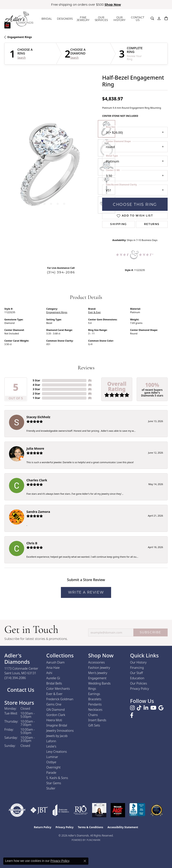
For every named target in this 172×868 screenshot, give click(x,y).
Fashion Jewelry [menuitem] (99, 668)
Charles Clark (37, 480)
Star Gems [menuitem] (54, 783)
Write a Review (86, 592)
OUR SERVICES (101, 19)
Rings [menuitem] (92, 689)
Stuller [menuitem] (51, 788)
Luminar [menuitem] (52, 757)
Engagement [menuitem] (97, 678)
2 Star (36, 394)
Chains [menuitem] (93, 715)
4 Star (36, 385)
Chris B (32, 543)
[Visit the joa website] (61, 810)
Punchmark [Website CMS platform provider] (94, 840)
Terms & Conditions (91, 827)
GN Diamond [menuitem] (55, 710)
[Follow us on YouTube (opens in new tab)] (153, 708)
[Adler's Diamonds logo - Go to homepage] (19, 19)
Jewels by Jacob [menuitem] (57, 736)
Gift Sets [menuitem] (94, 725)
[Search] (152, 18)
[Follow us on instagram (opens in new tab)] (132, 708)
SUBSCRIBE (150, 632)
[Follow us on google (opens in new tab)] (161, 708)
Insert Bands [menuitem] (97, 720)
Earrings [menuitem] (94, 694)
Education (137, 678)
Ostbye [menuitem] (51, 762)
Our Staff (136, 673)
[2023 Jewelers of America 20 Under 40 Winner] (99, 810)
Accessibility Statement (123, 827)
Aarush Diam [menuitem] (55, 662)
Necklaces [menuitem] (95, 710)
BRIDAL (47, 19)
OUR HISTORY (120, 19)
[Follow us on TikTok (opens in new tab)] (139, 708)
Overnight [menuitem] (53, 767)
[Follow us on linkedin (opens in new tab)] (146, 708)
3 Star (36, 389)
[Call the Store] (15, 678)
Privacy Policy (140, 689)
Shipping (119, 224)
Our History (138, 662)
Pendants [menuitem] (95, 704)
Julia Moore (35, 448)
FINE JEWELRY (83, 19)
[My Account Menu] (159, 18)
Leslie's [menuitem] (51, 746)
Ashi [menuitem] (49, 673)
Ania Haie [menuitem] (53, 668)
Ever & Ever (95, 312)
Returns (152, 224)
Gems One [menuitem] (54, 704)
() (90, 380)
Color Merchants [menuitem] (58, 689)
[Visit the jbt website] (39, 810)
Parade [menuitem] (51, 773)
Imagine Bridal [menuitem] (57, 725)
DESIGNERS (65, 19)
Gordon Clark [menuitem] (56, 715)
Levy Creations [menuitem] (57, 752)
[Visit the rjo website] (81, 810)
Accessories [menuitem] (96, 662)
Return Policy (43, 827)
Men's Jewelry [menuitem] (98, 673)
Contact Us (20, 690)
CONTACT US (138, 19)
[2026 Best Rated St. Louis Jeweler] (157, 810)
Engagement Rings (20, 37)
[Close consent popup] (85, 861)
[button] (38, 204)
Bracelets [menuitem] (95, 699)
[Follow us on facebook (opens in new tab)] (132, 715)
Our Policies (139, 683)
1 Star (36, 398)
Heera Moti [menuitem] (54, 720)
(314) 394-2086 (61, 272)
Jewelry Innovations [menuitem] (60, 731)
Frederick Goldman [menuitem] (60, 699)
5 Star (36, 380)
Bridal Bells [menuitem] (54, 683)
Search (22, 58)
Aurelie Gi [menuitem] (53, 678)
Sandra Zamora (38, 512)
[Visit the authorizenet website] (17, 810)
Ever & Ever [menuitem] (54, 694)
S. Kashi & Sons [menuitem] (57, 778)
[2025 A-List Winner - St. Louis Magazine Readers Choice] (118, 810)
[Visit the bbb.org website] (137, 810)
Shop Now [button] (113, 5)
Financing (137, 668)
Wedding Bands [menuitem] (99, 683)
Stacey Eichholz (38, 417)
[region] (51, 167)
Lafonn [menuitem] (51, 741)
